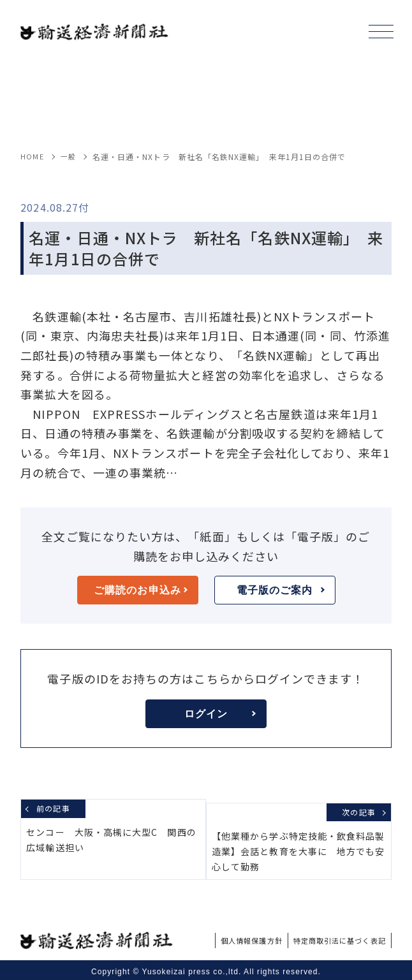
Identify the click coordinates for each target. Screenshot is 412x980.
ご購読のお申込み (140, 590)
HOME (32, 157)
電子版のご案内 (281, 590)
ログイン (220, 714)
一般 (70, 157)
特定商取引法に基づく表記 (328, 937)
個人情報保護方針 (221, 937)
